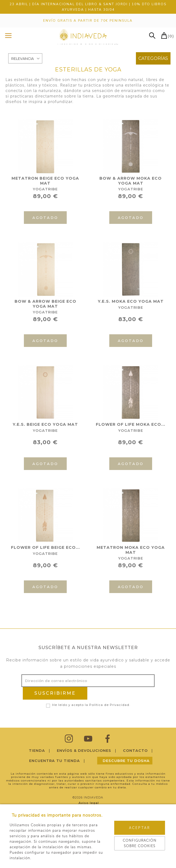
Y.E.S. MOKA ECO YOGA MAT (131, 301)
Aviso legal (89, 803)
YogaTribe (45, 189)
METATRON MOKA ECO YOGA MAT (131, 550)
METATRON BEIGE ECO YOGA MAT (45, 181)
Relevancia (23, 59)
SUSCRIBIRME (55, 693)
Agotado (45, 218)
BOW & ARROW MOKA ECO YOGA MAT (131, 181)
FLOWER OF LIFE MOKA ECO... (131, 424)
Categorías (153, 58)
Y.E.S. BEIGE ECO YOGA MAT (45, 424)
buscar (152, 36)
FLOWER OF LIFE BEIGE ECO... (45, 547)
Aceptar (140, 828)
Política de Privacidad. (110, 705)
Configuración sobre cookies (140, 843)
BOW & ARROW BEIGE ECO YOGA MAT (45, 304)
